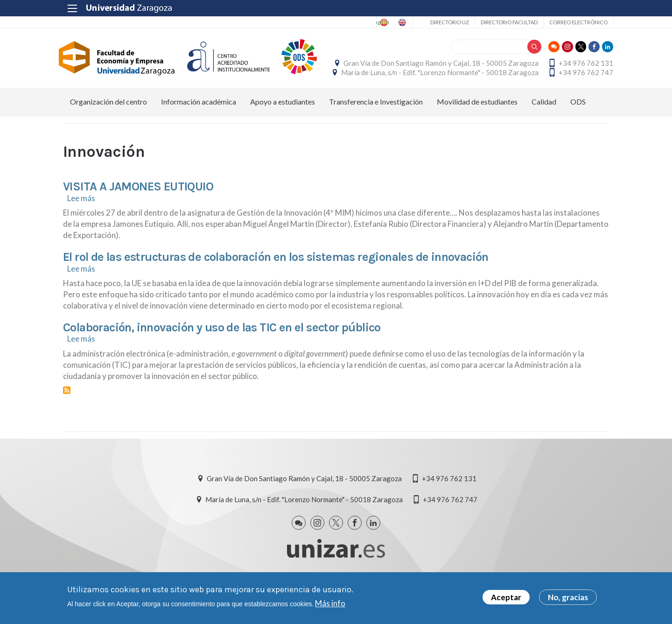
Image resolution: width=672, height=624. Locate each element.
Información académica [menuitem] (199, 126)
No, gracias (568, 597)
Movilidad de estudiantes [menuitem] (477, 126)
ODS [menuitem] (578, 126)
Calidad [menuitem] (544, 126)
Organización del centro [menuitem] (108, 126)
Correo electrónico (574, 22)
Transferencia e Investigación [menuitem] (376, 126)
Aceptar (506, 597)
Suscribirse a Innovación (67, 415)
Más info (330, 603)
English (395, 22)
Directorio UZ (445, 22)
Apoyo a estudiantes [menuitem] (283, 126)
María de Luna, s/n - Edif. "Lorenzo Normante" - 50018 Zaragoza (510, 84)
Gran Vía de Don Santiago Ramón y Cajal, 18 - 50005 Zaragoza (511, 63)
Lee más (81, 222)
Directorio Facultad (504, 22)
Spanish (358, 22)
